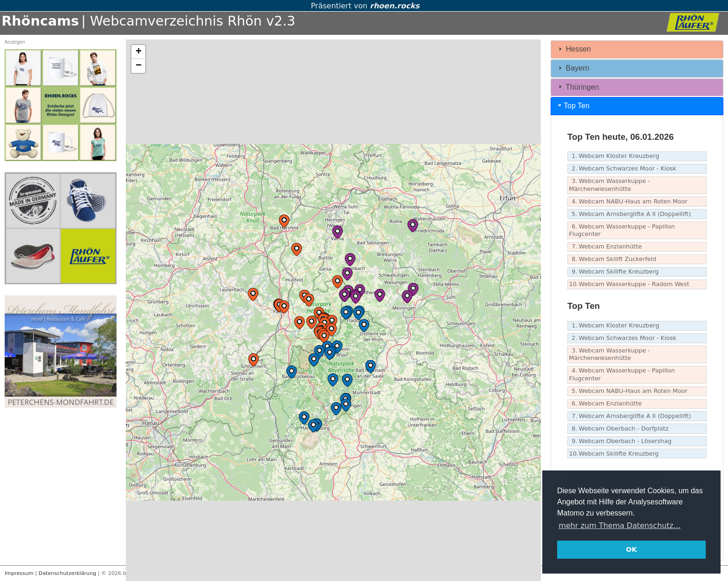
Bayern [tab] (573, 68)
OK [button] (631, 549)
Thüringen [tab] (578, 87)
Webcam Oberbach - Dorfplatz (619, 429)
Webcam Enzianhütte (606, 247)
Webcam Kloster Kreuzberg (614, 156)
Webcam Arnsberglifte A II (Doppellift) (630, 214)
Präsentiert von (364, 6)
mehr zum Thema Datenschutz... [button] (619, 526)
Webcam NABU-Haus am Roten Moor (628, 202)
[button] (309, 300)
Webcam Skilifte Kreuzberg (614, 272)
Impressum (19, 573)
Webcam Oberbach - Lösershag (621, 441)
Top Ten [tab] (573, 106)
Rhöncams (40, 21)
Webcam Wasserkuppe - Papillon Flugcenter (622, 230)
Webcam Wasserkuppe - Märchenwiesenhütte (610, 185)
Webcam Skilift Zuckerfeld (613, 259)
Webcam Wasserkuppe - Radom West (629, 284)
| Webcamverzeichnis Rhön (172, 21)
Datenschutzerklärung (67, 573)
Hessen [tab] (574, 49)
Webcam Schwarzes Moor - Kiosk (623, 169)
